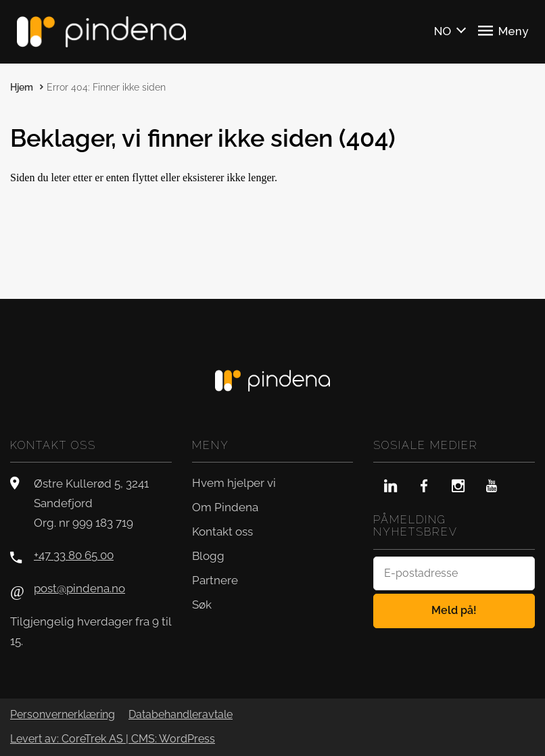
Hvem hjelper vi (234, 483)
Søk (202, 605)
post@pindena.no (79, 588)
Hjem (22, 87)
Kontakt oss (222, 531)
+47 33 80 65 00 (74, 555)
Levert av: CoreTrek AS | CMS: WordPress (113, 739)
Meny (503, 30)
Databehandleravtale (181, 715)
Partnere (215, 580)
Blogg (208, 556)
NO (443, 31)
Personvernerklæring (63, 715)
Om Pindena (225, 507)
